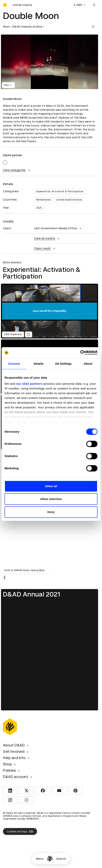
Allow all (51, 486)
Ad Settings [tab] (63, 364)
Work (6, 27)
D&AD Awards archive (27, 27)
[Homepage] (50, 859)
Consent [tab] (14, 364)
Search (61, 859)
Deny (51, 512)
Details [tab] (39, 364)
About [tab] (88, 364)
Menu (40, 859)
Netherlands (44, 200)
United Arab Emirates (69, 200)
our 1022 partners (29, 384)
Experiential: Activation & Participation (60, 191)
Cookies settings (20, 832)
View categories (17, 170)
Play (8, 85)
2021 (39, 208)
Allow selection (51, 499)
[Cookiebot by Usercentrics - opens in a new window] (80, 353)
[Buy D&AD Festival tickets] (23, 5)
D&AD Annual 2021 (32, 594)
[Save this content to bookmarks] (93, 27)
